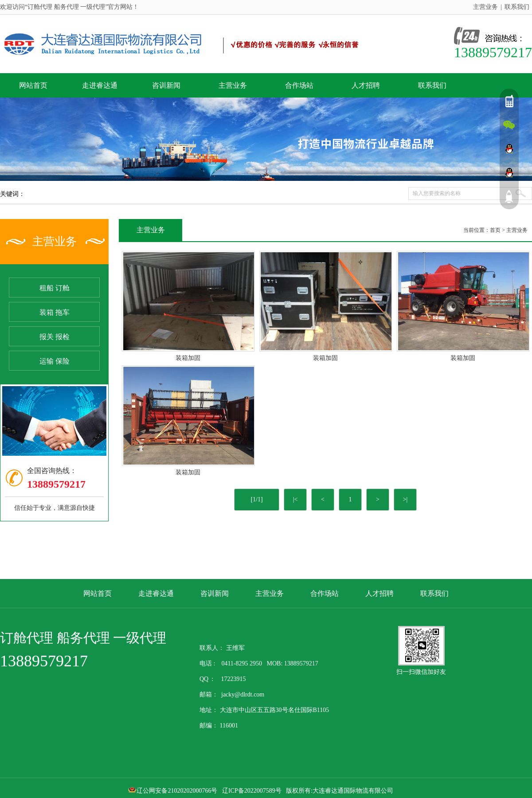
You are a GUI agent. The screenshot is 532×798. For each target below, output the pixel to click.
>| (405, 499)
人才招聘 (366, 85)
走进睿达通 (100, 85)
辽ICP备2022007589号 (252, 791)
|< (295, 499)
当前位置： (477, 230)
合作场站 (299, 85)
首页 (495, 230)
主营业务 (485, 7)
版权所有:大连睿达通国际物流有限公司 (342, 791)
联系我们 (517, 7)
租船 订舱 (55, 288)
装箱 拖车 (55, 312)
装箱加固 (188, 358)
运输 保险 (55, 361)
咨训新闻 (166, 85)
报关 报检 (55, 337)
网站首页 (33, 85)
